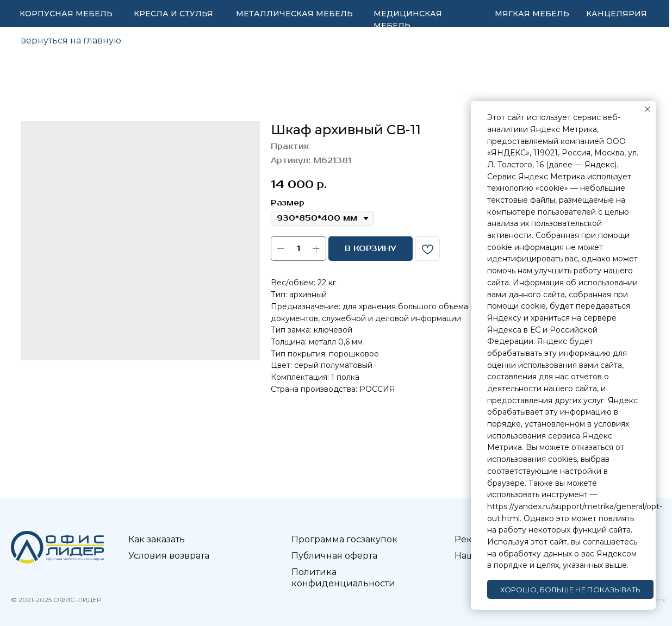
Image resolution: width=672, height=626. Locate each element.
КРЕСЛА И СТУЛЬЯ (173, 14)
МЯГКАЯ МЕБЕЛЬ (532, 14)
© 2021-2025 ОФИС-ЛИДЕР (56, 600)
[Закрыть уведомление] (648, 109)
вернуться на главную (71, 40)
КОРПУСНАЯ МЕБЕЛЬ (66, 14)
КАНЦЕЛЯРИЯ (617, 14)
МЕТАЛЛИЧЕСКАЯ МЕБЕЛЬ (294, 14)
